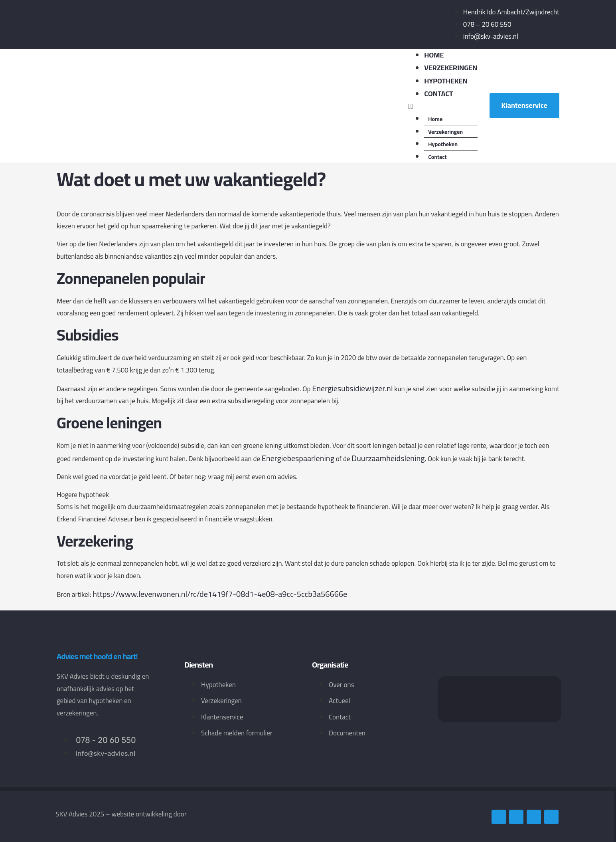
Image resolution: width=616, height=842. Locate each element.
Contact (438, 94)
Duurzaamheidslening (388, 458)
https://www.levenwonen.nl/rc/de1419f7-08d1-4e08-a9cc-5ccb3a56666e (220, 594)
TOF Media (206, 813)
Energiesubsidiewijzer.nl (352, 388)
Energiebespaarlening (298, 458)
